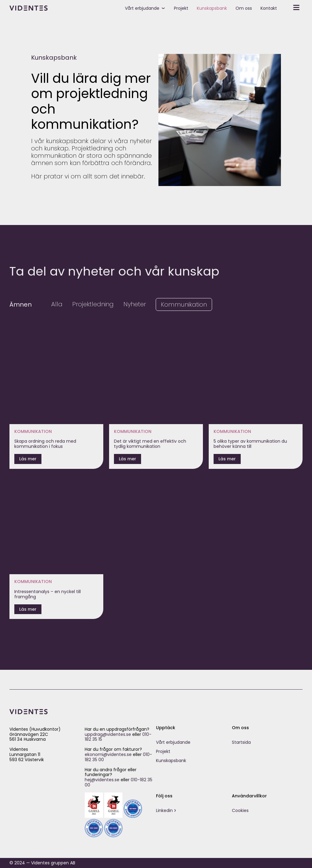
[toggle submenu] (166, 8)
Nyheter (135, 304)
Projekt (181, 8)
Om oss (244, 8)
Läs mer (28, 459)
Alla (57, 304)
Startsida (241, 742)
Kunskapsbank (212, 8)
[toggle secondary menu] (292, 8)
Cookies (240, 810)
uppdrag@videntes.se (108, 734)
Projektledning (93, 304)
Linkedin (164, 810)
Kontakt (269, 8)
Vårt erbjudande (142, 8)
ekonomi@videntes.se (108, 754)
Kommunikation (184, 304)
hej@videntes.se (102, 780)
